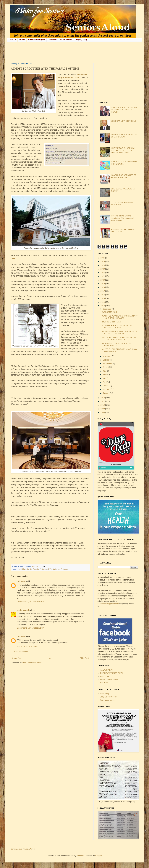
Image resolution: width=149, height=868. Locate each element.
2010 (103, 405)
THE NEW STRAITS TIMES (112, 673)
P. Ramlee (43, 569)
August (106, 367)
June (105, 375)
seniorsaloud (23, 610)
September (108, 364)
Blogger (98, 856)
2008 (103, 412)
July (105, 371)
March (106, 386)
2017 (103, 291)
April (105, 382)
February (107, 389)
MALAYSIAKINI (106, 670)
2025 (103, 261)
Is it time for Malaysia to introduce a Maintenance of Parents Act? (123, 218)
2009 (103, 409)
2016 (103, 295)
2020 (103, 280)
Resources (52, 40)
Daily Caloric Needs (108, 697)
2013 (103, 306)
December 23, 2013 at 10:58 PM (30, 602)
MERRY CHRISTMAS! (112, 322)
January (106, 393)
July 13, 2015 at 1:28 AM (27, 646)
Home (50, 658)
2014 (103, 302)
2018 (103, 287)
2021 (103, 276)
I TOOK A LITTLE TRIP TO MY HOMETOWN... (124, 163)
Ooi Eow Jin (34, 569)
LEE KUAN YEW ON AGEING (124, 121)
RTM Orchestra (54, 569)
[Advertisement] (60, 52)
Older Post (84, 658)
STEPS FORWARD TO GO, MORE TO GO (123, 203)
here (13, 258)
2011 (103, 401)
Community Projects (37, 40)
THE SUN (104, 683)
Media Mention (66, 40)
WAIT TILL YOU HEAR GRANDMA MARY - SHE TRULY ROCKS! (120, 317)
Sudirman (64, 569)
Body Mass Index (107, 700)
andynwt (80, 856)
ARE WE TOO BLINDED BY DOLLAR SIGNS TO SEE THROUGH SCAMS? (123, 150)
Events (22, 40)
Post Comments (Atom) (32, 663)
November (107, 356)
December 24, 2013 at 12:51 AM (30, 628)
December (107, 309)
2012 (103, 398)
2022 (103, 272)
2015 (103, 298)
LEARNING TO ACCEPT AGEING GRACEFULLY (117, 344)
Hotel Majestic (23, 569)
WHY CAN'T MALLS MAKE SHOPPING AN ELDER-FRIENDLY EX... (119, 338)
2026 (103, 258)
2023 (103, 269)
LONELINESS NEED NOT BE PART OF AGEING (124, 176)
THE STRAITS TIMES (109, 680)
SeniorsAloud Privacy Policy (23, 849)
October (106, 360)
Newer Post (16, 658)
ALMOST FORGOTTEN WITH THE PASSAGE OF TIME (117, 327)
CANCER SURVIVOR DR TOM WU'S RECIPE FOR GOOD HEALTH (124, 110)
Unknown (21, 581)
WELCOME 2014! (110, 312)
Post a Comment (21, 652)
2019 (103, 284)
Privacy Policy (81, 40)
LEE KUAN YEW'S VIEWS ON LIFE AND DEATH (124, 136)
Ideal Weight (105, 694)
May (105, 378)
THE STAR (105, 676)
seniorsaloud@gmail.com (108, 604)
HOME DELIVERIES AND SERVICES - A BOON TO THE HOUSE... (120, 333)
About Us (12, 40)
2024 (103, 265)
